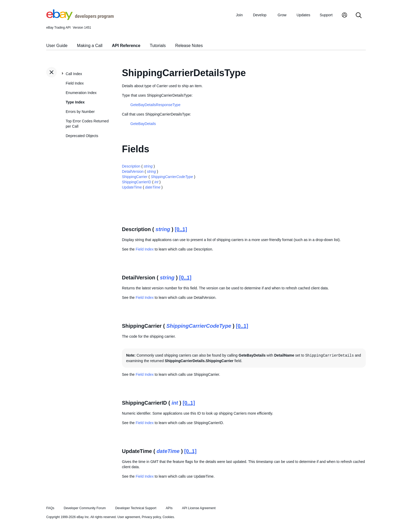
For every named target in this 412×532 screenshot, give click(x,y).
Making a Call (90, 46)
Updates (303, 15)
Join (239, 15)
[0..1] (181, 229)
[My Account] (344, 16)
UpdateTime (132, 187)
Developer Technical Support (136, 508)
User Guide (57, 46)
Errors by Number (80, 112)
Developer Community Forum (85, 508)
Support (326, 15)
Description (131, 166)
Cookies (168, 517)
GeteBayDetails (143, 124)
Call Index (74, 74)
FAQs (50, 508)
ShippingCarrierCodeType (172, 177)
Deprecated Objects (82, 136)
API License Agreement (199, 508)
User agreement (129, 517)
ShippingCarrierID (137, 182)
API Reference (126, 46)
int (156, 182)
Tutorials (158, 46)
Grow (282, 15)
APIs (169, 508)
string (148, 166)
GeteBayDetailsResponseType (155, 105)
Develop (260, 15)
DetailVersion (133, 171)
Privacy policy (151, 517)
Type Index (75, 102)
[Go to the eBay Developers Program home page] (80, 19)
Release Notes (189, 46)
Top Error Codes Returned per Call (87, 124)
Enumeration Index (81, 93)
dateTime (153, 187)
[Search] (359, 16)
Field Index (75, 83)
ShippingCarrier (135, 177)
